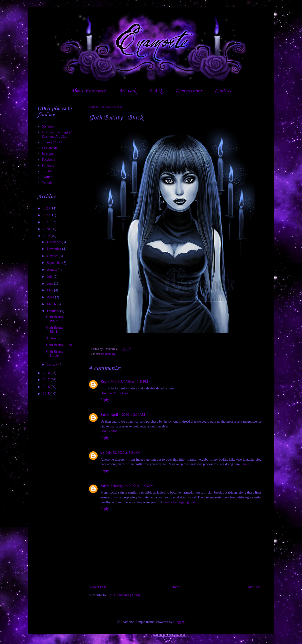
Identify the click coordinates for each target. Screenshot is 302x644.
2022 (47, 215)
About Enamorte (88, 91)
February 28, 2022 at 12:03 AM (132, 486)
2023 (47, 208)
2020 (47, 229)
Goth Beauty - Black (56, 330)
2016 (47, 387)
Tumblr (47, 171)
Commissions (189, 91)
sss (102, 453)
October (53, 256)
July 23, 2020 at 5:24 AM (123, 453)
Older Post (253, 587)
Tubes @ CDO (52, 142)
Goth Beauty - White (56, 319)
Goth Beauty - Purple (56, 354)
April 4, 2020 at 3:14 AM (128, 415)
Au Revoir (53, 338)
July (50, 277)
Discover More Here (115, 393)
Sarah (105, 415)
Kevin (105, 382)
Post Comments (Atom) (124, 595)
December (54, 242)
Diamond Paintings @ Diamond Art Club (57, 134)
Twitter (47, 177)
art (102, 354)
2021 (47, 222)
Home (176, 587)
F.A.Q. (156, 91)
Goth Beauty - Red (59, 345)
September (55, 263)
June (50, 283)
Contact (223, 91)
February (53, 311)
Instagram (49, 154)
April (51, 297)
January (53, 364)
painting (110, 354)
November (55, 249)
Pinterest (48, 165)
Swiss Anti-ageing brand (181, 502)
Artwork (127, 91)
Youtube (48, 183)
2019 (47, 236)
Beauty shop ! (110, 431)
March (52, 304)
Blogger (179, 622)
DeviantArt (50, 148)
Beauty (246, 464)
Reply (105, 400)
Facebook (49, 160)
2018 (47, 373)
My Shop (48, 126)
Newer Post (98, 587)
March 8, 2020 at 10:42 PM (129, 382)
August (52, 270)
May (50, 290)
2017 (47, 380)
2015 (47, 394)
